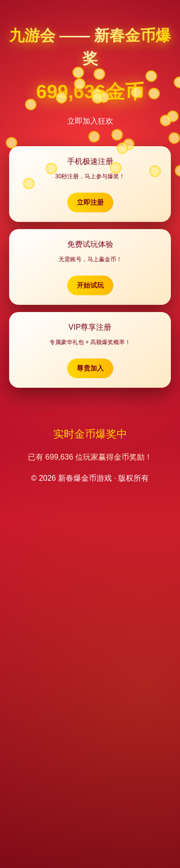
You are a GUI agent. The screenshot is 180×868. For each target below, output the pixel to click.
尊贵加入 (90, 368)
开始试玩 (90, 285)
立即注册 (90, 202)
